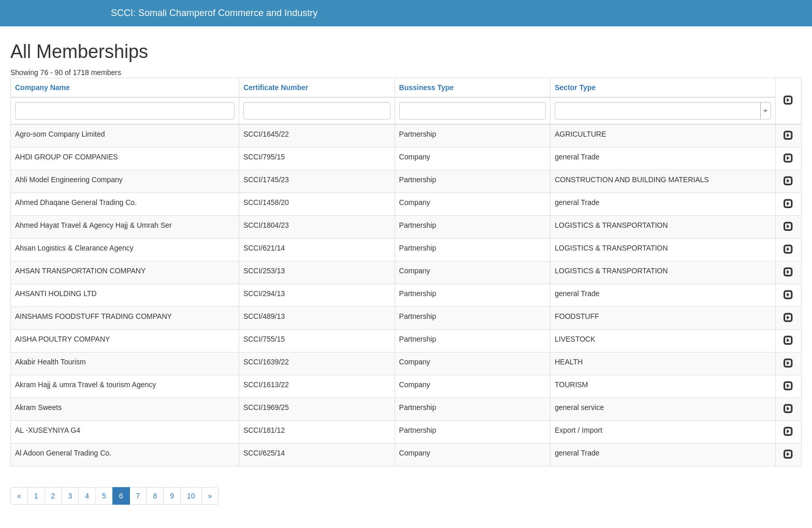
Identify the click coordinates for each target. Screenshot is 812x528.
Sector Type (575, 87)
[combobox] (663, 111)
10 (191, 496)
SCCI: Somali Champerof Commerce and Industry (214, 13)
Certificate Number (276, 87)
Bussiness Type (427, 87)
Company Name (42, 87)
